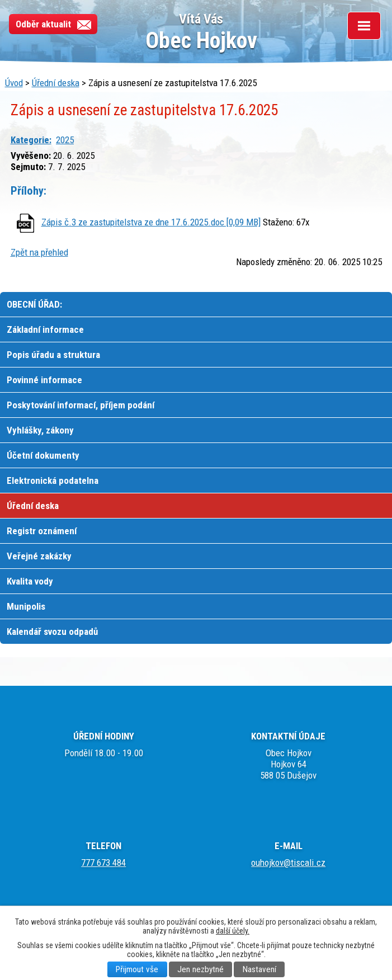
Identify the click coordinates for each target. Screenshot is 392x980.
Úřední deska (56, 83)
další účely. (233, 931)
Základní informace (45, 329)
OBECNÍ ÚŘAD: (34, 304)
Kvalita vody (30, 581)
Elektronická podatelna (53, 480)
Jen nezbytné (200, 969)
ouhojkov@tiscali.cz (288, 863)
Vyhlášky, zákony (40, 430)
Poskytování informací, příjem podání (81, 405)
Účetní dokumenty (43, 455)
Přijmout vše (137, 969)
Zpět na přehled (39, 252)
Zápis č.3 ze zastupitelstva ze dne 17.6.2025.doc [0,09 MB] (151, 222)
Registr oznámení (42, 531)
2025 (65, 140)
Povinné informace (44, 380)
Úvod (14, 83)
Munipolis (26, 606)
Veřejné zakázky (39, 556)
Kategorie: (31, 140)
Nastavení (259, 969)
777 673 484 (103, 863)
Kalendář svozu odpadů (52, 632)
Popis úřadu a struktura (53, 355)
